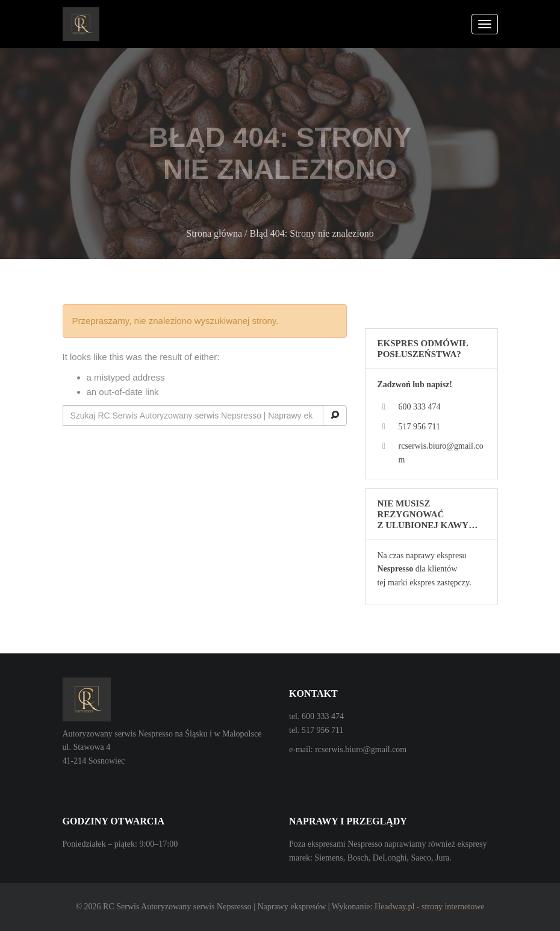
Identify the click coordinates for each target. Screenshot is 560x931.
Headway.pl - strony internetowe (430, 907)
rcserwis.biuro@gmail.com (361, 749)
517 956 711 (419, 427)
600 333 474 (420, 407)
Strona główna (214, 233)
